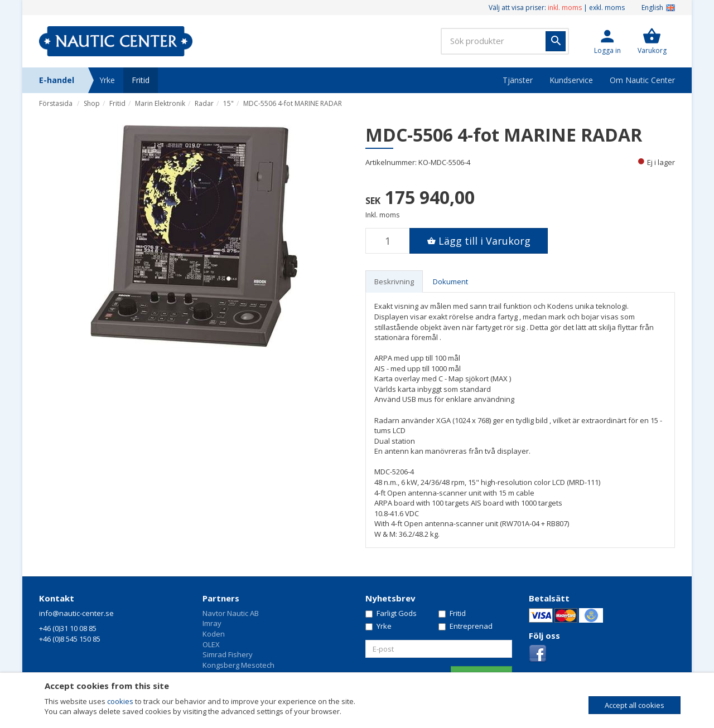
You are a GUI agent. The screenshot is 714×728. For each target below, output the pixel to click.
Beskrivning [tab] (394, 282)
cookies (120, 701)
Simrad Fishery (228, 654)
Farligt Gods (391, 613)
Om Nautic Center (642, 80)
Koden (214, 634)
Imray (212, 623)
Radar (204, 103)
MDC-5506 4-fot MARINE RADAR (293, 103)
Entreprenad (465, 626)
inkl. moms (565, 8)
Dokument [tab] (450, 282)
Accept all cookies (635, 705)
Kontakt (57, 598)
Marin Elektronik (160, 103)
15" (228, 103)
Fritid (141, 80)
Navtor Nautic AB (231, 613)
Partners (221, 598)
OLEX (211, 644)
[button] (607, 41)
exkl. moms (607, 8)
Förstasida (56, 103)
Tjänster (518, 80)
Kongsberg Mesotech (238, 665)
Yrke (107, 80)
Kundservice (571, 80)
